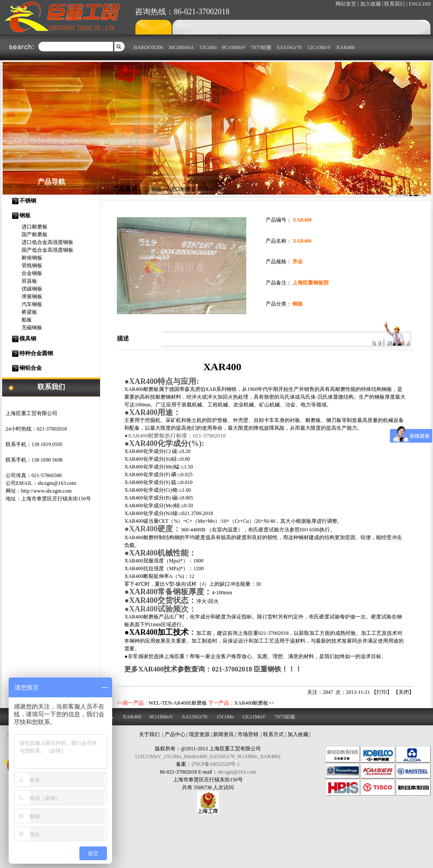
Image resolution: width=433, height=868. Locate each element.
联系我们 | (396, 4)
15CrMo (208, 47)
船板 (27, 320)
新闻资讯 (223, 734)
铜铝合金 (31, 368)
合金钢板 (32, 273)
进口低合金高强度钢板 (47, 242)
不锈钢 (28, 201)
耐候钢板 (32, 258)
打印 (382, 692)
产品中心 (175, 734)
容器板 (29, 281)
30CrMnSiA (181, 47)
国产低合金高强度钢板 (47, 250)
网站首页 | (347, 4)
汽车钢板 (32, 304)
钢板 (25, 215)
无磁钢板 (32, 328)
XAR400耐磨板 (251, 703)
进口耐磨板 (35, 227)
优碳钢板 (32, 289)
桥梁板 (29, 312)
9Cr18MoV (234, 47)
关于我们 (149, 734)
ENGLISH (420, 4)
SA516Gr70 (289, 47)
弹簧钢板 (32, 297)
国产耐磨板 (35, 234)
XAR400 (345, 47)
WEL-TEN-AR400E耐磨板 (178, 703)
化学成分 (154, 459)
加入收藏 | (372, 4)
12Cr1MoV (319, 47)
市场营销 (248, 734)
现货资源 (199, 734)
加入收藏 (298, 734)
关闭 (404, 692)
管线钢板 (32, 265)
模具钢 (28, 339)
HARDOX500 (148, 47)
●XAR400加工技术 (156, 632)
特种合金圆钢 (36, 353)
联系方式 (273, 734)
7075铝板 (261, 47)
